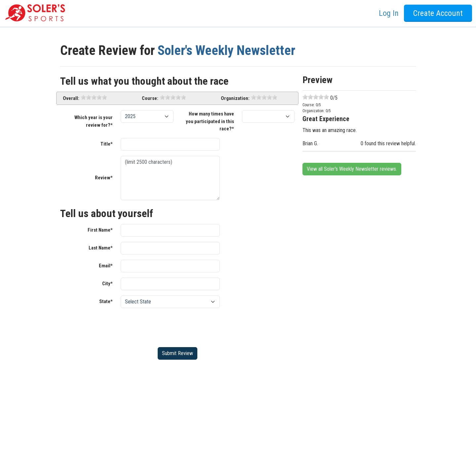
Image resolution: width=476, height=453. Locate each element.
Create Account (438, 13)
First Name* (100, 230)
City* (107, 284)
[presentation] (171, 326)
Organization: (235, 98)
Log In (389, 13)
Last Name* (101, 248)
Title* (107, 144)
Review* (104, 178)
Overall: (71, 98)
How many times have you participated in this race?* (210, 121)
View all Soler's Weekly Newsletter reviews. (352, 169)
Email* (106, 266)
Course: (150, 98)
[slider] (94, 97)
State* (106, 301)
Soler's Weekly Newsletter (226, 50)
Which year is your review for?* (94, 121)
